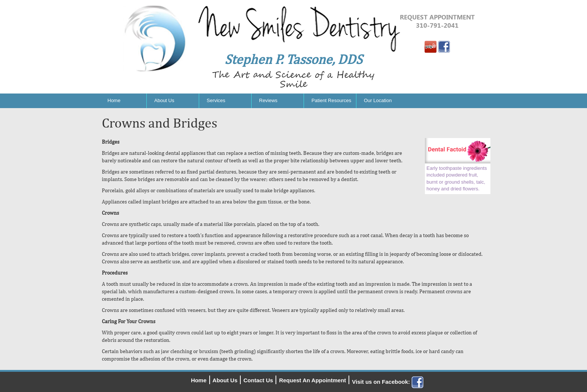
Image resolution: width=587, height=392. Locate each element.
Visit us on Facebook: (388, 382)
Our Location (378, 100)
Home (114, 100)
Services (216, 100)
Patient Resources (331, 100)
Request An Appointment (312, 380)
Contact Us (258, 380)
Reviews (268, 100)
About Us (164, 100)
